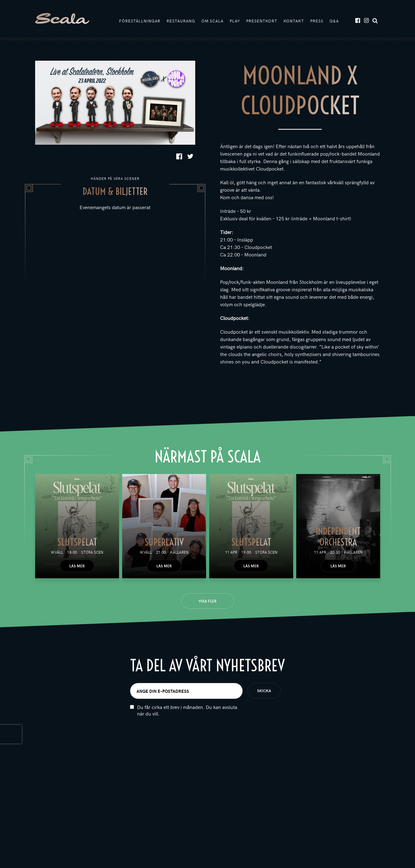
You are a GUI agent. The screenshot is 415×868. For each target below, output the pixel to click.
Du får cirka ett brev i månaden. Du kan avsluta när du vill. (187, 714)
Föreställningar (140, 21)
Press (317, 21)
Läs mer (77, 566)
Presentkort (262, 21)
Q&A (334, 21)
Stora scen (92, 552)
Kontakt (294, 21)
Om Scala (212, 21)
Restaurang (181, 21)
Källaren (179, 552)
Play (235, 21)
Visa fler (207, 601)
